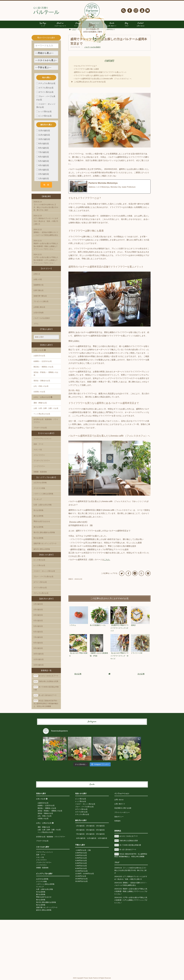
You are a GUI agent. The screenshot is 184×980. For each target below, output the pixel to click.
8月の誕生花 (38, 643)
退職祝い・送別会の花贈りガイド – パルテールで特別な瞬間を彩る (46, 232)
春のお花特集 (38, 527)
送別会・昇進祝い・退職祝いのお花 (46, 374)
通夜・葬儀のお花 (40, 403)
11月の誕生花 (39, 659)
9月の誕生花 (38, 648)
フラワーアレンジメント (43, 439)
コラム (36, 324)
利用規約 (117, 821)
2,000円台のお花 (81, 853)
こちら (107, 560)
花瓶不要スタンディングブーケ (45, 544)
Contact (141, 25)
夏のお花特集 (38, 516)
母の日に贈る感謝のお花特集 (44, 533)
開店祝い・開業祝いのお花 (43, 367)
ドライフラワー (39, 455)
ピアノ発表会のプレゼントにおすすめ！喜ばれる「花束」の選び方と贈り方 (46, 220)
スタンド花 (38, 450)
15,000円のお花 (81, 876)
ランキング (38, 499)
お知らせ (37, 274)
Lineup (78, 25)
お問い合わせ (119, 800)
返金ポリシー (119, 817)
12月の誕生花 (39, 665)
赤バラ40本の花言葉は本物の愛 (46, 688)
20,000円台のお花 (81, 879)
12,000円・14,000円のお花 (84, 874)
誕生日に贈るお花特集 (42, 549)
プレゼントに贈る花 (41, 302)
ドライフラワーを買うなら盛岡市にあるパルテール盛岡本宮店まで (99, 75)
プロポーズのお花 (42, 841)
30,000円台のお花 (81, 881)
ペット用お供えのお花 (42, 414)
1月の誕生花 (38, 604)
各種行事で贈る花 (40, 296)
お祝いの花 (38, 279)
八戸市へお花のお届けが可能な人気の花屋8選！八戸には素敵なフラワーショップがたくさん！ (46, 259)
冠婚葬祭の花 (38, 285)
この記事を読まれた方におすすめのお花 (90, 82)
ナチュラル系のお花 (41, 593)
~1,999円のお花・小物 (83, 850)
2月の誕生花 (38, 610)
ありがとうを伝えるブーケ (46, 676)
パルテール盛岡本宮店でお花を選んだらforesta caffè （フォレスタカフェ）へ (103, 79)
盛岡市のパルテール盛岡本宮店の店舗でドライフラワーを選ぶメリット (100, 72)
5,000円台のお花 (81, 861)
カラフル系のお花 (40, 588)
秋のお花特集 (38, 538)
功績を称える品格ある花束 (46, 681)
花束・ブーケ (38, 444)
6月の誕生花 (38, 632)
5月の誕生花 (38, 626)
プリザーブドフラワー (42, 461)
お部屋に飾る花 (39, 307)
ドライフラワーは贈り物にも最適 (86, 69)
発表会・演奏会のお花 (42, 381)
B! (141, 573)
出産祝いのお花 (39, 392)
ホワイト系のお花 (40, 582)
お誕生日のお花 (39, 356)
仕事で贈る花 (38, 290)
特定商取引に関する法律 (123, 808)
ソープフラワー (39, 466)
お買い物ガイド (120, 804)
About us (60, 25)
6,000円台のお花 (81, 863)
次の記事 (141, 674)
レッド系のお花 (39, 565)
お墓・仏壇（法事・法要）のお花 (46, 408)
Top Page (43, 25)
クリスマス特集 (39, 488)
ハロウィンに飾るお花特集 (43, 494)
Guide (112, 25)
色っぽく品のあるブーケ (45, 695)
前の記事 (78, 674)
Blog (127, 25)
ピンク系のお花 (39, 560)
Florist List (95, 25)
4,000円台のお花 (81, 858)
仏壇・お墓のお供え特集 (43, 505)
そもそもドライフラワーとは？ (86, 66)
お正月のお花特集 (40, 483)
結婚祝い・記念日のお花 (43, 361)
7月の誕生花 (38, 637)
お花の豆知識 (38, 313)
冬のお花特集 (38, 510)
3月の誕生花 (38, 615)
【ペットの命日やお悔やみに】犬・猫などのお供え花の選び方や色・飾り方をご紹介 (46, 206)
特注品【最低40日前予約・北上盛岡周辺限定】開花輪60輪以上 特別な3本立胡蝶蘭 (46, 704)
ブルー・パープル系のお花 (43, 577)
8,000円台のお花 (81, 868)
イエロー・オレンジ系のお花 (44, 571)
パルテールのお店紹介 (92, 47)
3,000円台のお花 (81, 855)
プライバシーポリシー (122, 812)
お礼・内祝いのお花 (41, 386)
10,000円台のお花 (81, 871)
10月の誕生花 (39, 654)
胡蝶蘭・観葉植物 (40, 472)
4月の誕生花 (38, 621)
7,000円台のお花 (81, 866)
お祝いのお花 (41, 799)
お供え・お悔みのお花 (44, 823)
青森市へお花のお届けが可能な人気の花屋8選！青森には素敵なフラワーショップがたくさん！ (46, 245)
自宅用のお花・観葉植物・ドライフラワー (51, 837)
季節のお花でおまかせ (42, 521)
